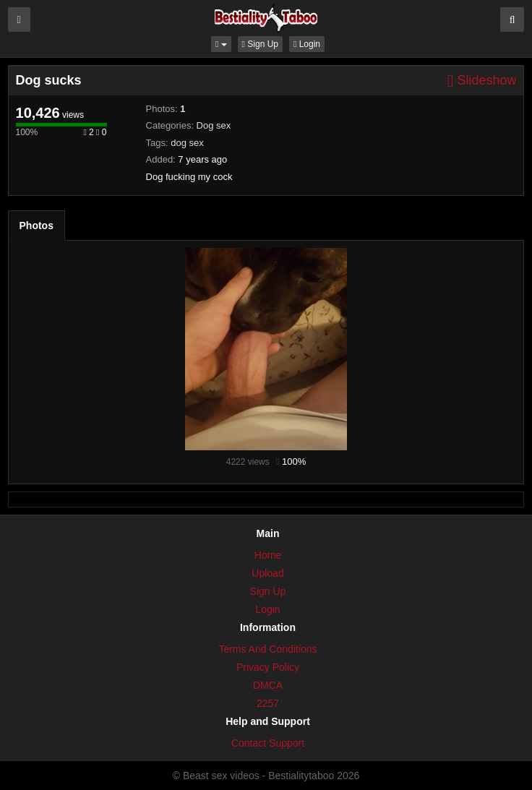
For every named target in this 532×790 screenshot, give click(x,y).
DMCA (268, 685)
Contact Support (268, 743)
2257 (268, 703)
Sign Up (260, 44)
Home (268, 555)
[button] (221, 44)
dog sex (187, 143)
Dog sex (214, 125)
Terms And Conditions (267, 649)
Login (307, 44)
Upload (267, 573)
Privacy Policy (268, 667)
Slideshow (482, 81)
